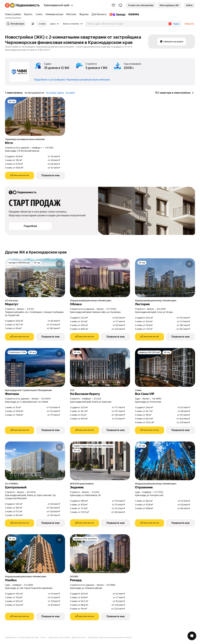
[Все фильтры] (33, 24)
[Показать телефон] (20, 175)
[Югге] (35, 116)
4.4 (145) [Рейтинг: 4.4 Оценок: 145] (49, 148)
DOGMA (74, 576)
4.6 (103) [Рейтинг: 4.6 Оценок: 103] (31, 492)
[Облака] (100, 278)
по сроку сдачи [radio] (55, 93)
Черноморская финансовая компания (25, 139)
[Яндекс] (7, 5)
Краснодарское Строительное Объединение (28, 390)
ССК (72, 390)
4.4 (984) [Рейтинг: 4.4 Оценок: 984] (111, 585)
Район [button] (176, 24)
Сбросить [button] (189, 24)
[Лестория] (165, 278)
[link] (189, 5)
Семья (138, 390)
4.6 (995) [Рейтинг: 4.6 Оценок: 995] (157, 399)
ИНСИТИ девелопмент (82, 484)
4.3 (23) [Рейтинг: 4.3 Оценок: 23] (97, 399)
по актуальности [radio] (34, 93)
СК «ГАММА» (12, 484)
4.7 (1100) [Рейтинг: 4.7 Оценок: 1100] (111, 309)
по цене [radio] (70, 93)
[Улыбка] (35, 554)
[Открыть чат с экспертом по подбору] (192, 636)
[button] (120, 5)
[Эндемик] (100, 461)
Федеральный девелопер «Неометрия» (91, 301)
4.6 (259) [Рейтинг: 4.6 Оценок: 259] (161, 309)
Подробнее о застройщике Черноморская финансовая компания (72, 80)
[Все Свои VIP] (165, 367)
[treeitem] (14, 14)
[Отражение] (165, 461)
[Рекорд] (100, 554)
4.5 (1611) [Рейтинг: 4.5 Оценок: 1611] (46, 399)
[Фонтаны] (35, 367)
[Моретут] (35, 278)
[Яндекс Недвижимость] (25, 5)
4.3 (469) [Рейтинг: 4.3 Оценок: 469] (29, 585)
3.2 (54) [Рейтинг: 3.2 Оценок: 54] (95, 492)
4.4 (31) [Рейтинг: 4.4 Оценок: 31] (30, 309)
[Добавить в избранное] (59, 103)
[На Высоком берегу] (100, 367)
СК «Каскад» (12, 301)
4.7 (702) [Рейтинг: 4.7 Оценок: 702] (159, 492)
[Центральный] (35, 461)
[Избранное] (113, 5)
